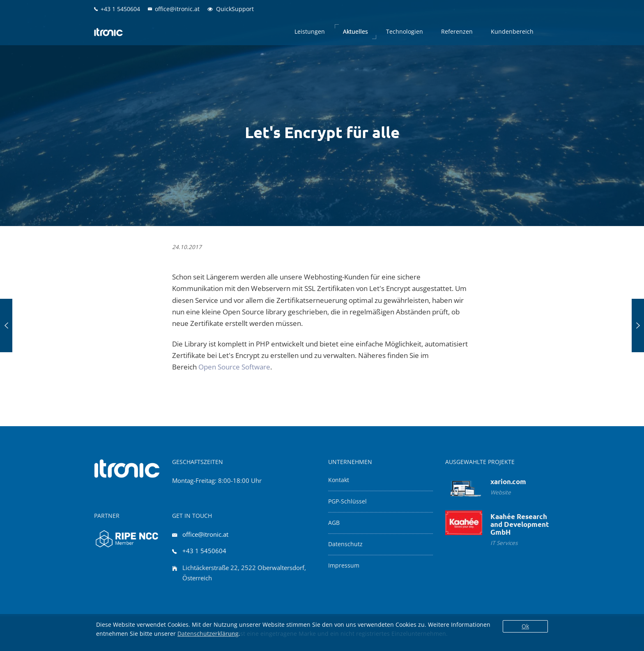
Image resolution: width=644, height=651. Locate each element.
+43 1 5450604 (204, 551)
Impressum (344, 566)
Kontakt (339, 480)
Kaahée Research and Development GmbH (520, 524)
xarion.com (508, 481)
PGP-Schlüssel (347, 501)
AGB (334, 523)
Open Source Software (234, 367)
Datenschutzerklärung (208, 634)
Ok (525, 626)
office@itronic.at (205, 534)
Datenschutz (345, 544)
